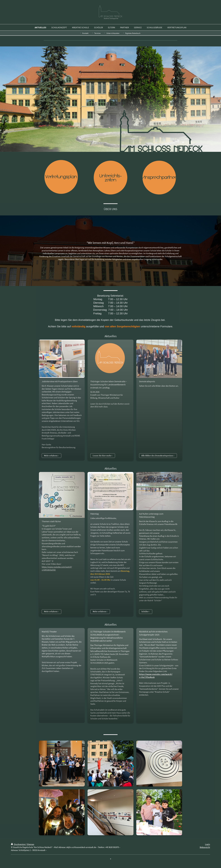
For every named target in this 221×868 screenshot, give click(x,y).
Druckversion (18, 844)
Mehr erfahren (51, 456)
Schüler (145, 611)
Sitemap (30, 844)
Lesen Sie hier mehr (102, 456)
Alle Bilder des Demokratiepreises (157, 456)
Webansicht (205, 847)
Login (208, 844)
